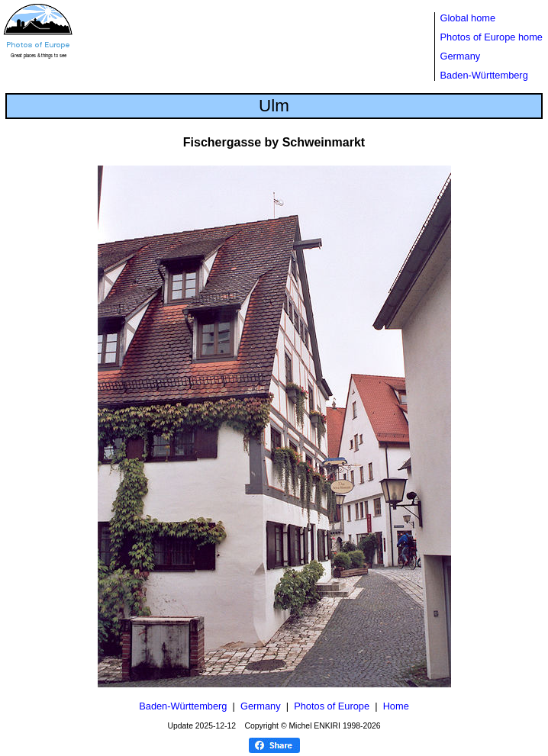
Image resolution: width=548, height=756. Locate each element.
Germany (461, 56)
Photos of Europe (332, 706)
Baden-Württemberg (484, 75)
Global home (468, 18)
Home (396, 706)
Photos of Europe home (492, 37)
